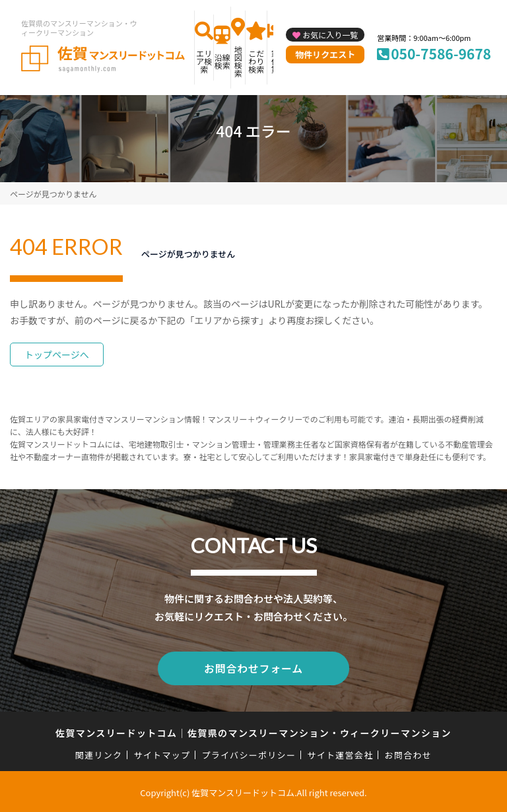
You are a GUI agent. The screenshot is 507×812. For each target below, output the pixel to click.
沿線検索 (222, 61)
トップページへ (57, 355)
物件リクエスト (325, 54)
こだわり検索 (256, 61)
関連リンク (99, 753)
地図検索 (238, 61)
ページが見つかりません (53, 194)
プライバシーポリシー (249, 753)
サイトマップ (162, 753)
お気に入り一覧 (330, 35)
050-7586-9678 (441, 53)
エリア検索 (204, 61)
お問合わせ (409, 753)
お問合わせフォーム (253, 667)
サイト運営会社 (340, 753)
